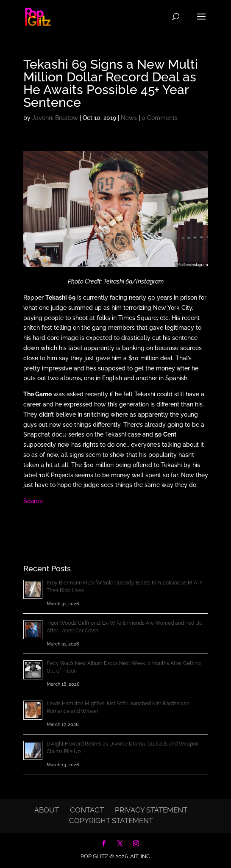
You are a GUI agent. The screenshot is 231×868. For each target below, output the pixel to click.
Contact (87, 810)
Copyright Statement (111, 821)
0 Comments (160, 118)
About (47, 810)
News (129, 118)
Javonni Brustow (55, 118)
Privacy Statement (151, 810)
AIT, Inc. (140, 856)
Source (33, 501)
